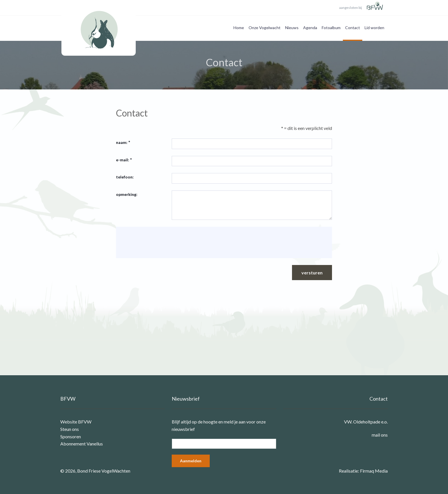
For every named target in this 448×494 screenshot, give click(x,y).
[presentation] (164, 242)
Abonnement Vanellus (82, 444)
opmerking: (127, 194)
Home (239, 28)
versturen (312, 273)
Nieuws (292, 28)
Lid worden (374, 28)
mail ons (380, 435)
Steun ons (70, 429)
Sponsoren (71, 436)
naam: (122, 142)
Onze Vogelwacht (265, 28)
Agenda (310, 28)
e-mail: (123, 160)
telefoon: (125, 177)
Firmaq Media (374, 471)
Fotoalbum (331, 28)
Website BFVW (76, 422)
